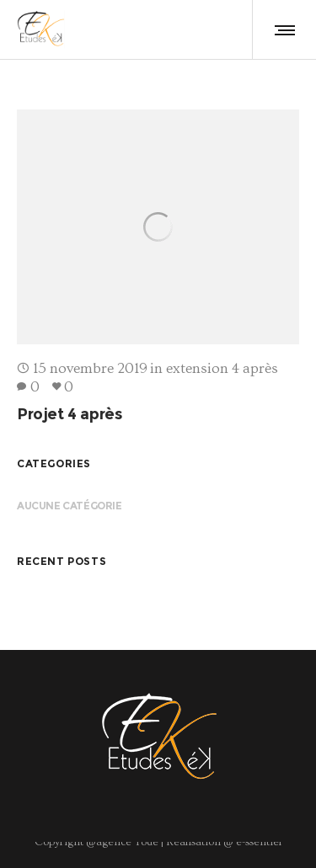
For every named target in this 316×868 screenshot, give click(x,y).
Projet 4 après (70, 414)
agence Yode (127, 842)
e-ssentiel (257, 842)
